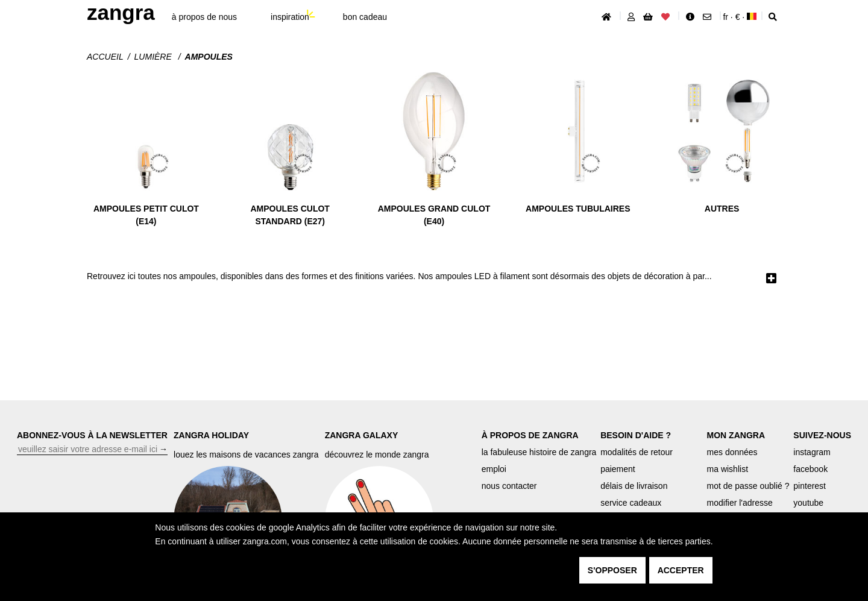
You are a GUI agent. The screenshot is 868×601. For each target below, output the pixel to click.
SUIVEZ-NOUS (822, 435)
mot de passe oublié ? (748, 486)
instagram (812, 452)
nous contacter (509, 486)
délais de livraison (634, 486)
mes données (732, 452)
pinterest (810, 486)
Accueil (105, 57)
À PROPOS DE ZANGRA (530, 435)
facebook (810, 469)
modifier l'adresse (740, 503)
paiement (618, 469)
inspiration (290, 17)
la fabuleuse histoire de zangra (539, 452)
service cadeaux (631, 503)
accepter (681, 570)
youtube (808, 503)
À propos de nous (204, 17)
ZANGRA (121, 12)
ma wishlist (728, 469)
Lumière (154, 57)
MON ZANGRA (736, 435)
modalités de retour (637, 452)
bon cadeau (365, 17)
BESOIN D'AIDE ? (636, 435)
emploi (494, 469)
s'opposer (612, 570)
